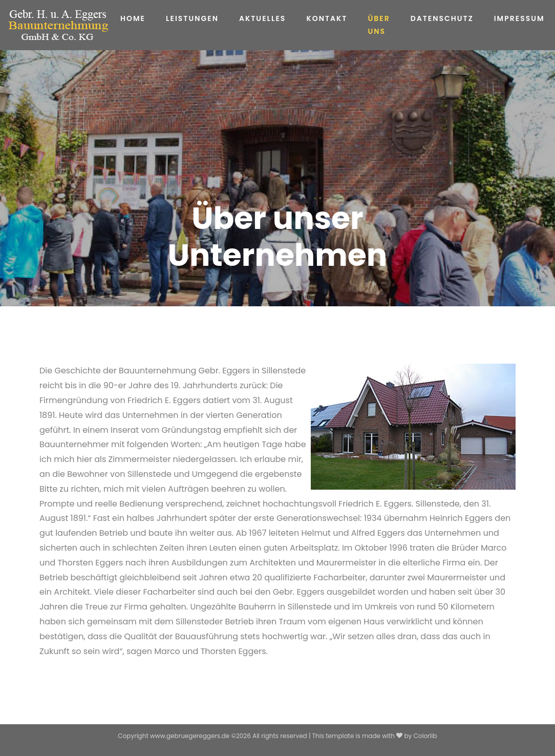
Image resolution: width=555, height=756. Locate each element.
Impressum (519, 18)
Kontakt (327, 18)
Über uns (379, 25)
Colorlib (425, 736)
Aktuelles (262, 18)
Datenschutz (442, 18)
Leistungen (192, 18)
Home (133, 18)
